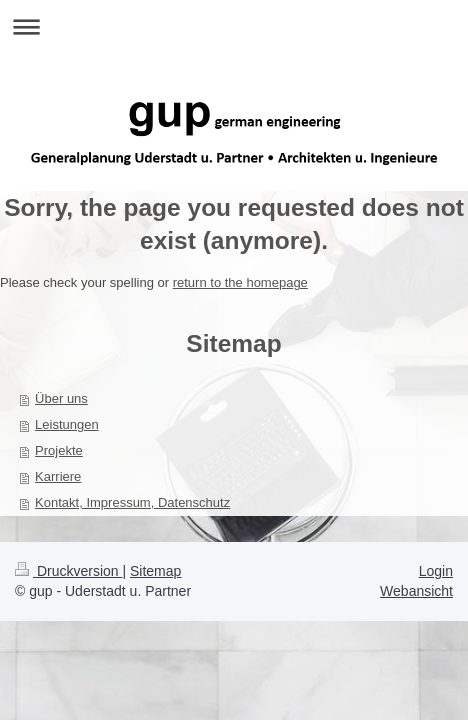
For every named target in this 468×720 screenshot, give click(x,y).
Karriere (58, 476)
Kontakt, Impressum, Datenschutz (132, 502)
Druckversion (68, 571)
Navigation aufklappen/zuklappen (234, 26)
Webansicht (416, 591)
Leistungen (67, 424)
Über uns (61, 398)
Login (436, 571)
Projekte (59, 450)
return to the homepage (240, 282)
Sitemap (155, 571)
